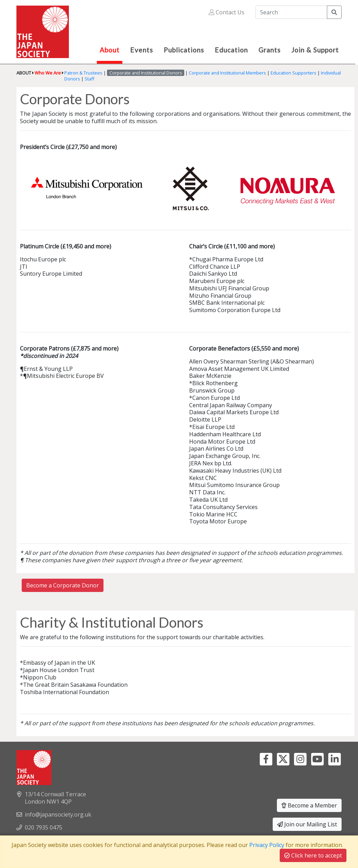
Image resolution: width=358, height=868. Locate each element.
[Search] (291, 12)
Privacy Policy (267, 845)
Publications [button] (184, 50)
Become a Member (309, 805)
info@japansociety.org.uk (58, 814)
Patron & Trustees (83, 73)
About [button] (110, 50)
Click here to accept (313, 855)
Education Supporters (293, 73)
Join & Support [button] (315, 50)
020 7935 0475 (44, 827)
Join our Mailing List (307, 824)
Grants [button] (270, 50)
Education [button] (231, 50)
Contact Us (227, 12)
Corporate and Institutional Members (227, 73)
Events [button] (142, 50)
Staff (89, 79)
